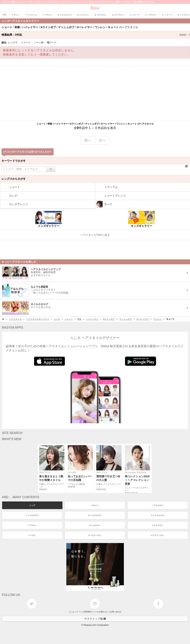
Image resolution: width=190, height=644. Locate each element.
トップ (32, 505)
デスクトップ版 (95, 619)
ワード (52, 43)
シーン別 (39, 43)
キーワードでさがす (14, 161)
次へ (102, 140)
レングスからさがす (14, 179)
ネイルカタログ (158, 515)
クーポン (32, 535)
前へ (88, 140)
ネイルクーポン (95, 535)
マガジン (95, 505)
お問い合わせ (116, 612)
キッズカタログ (95, 515)
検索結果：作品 (96, 35)
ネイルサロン (95, 525)
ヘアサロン (32, 525)
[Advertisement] (95, 93)
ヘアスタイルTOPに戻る (95, 235)
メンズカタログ (32, 515)
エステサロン (158, 525)
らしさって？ (74, 612)
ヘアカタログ (158, 505)
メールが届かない (101, 612)
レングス (13, 43)
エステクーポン (158, 535)
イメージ (26, 43)
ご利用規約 (86, 612)
